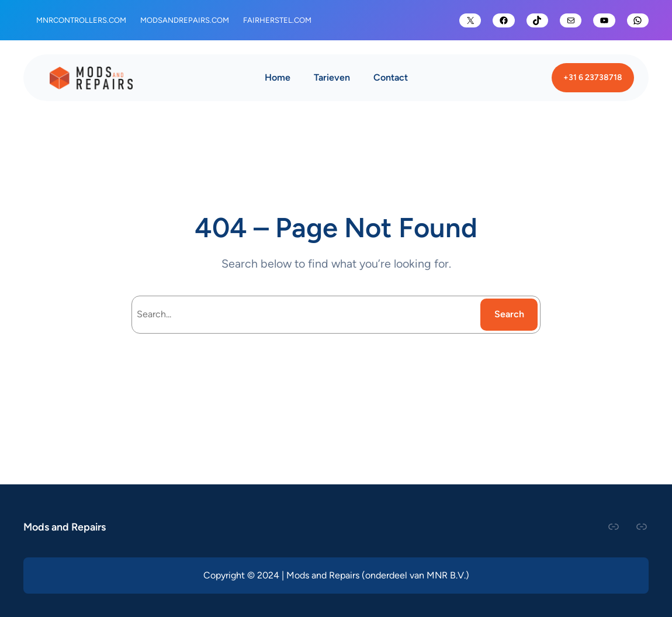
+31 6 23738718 (593, 77)
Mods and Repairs (65, 527)
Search (509, 314)
